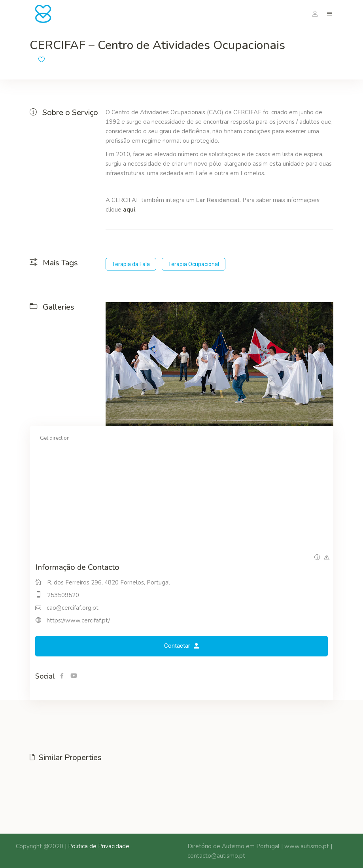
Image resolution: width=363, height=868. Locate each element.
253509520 (63, 595)
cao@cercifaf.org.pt (73, 608)
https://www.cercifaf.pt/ (78, 620)
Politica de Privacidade (99, 846)
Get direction (55, 438)
